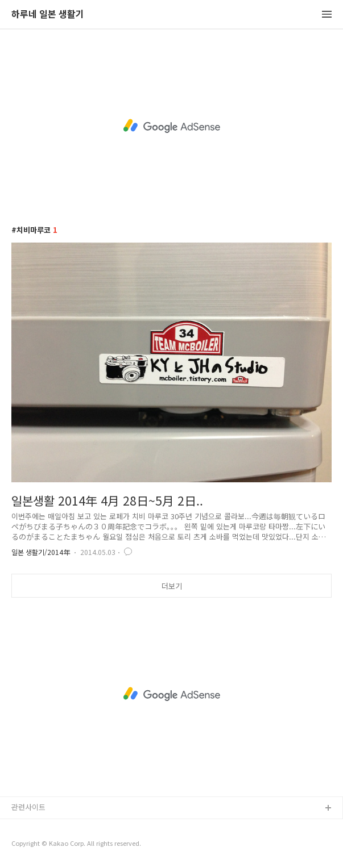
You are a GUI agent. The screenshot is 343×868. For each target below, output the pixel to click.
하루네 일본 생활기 (48, 14)
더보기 (172, 586)
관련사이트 (28, 807)
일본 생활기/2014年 (41, 552)
